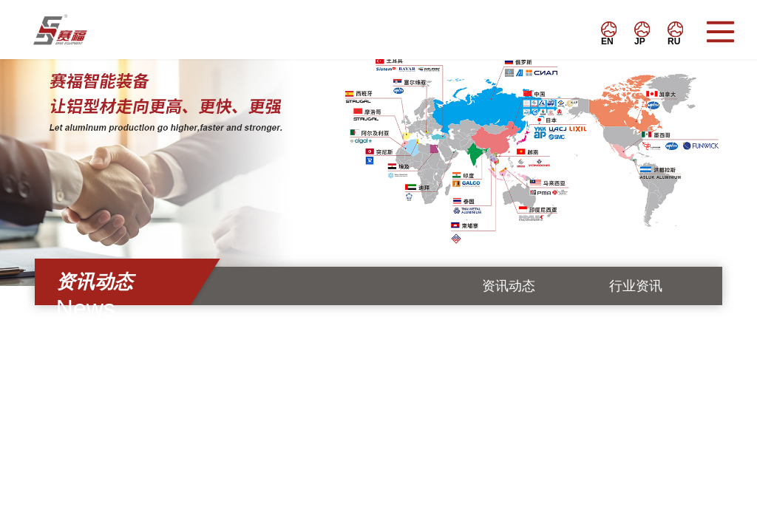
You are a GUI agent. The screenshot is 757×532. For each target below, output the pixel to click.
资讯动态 (509, 286)
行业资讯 (636, 286)
